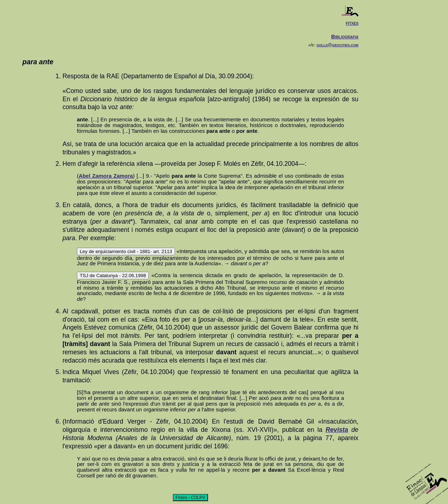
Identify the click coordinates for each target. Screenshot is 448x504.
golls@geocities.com (338, 45)
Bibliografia (345, 36)
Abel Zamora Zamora (106, 176)
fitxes (352, 23)
